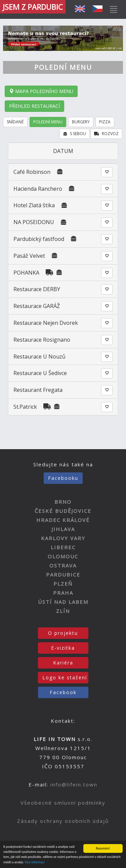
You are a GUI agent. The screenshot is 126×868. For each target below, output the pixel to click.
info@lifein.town (74, 784)
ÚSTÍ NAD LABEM (63, 602)
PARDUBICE (63, 575)
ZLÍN (63, 611)
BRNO (63, 502)
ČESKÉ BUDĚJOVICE (63, 511)
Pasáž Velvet (29, 256)
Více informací (35, 862)
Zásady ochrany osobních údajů (63, 821)
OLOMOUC (63, 556)
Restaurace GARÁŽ (37, 306)
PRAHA (63, 593)
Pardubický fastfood (39, 239)
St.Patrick (25, 407)
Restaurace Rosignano (42, 340)
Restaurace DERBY (37, 289)
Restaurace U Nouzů (39, 356)
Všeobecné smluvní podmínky (63, 803)
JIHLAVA (63, 529)
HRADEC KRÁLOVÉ (63, 520)
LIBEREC (63, 547)
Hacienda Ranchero (38, 189)
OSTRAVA (63, 565)
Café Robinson (32, 172)
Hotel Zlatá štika (34, 205)
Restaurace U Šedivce (40, 373)
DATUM (63, 151)
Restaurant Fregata (38, 390)
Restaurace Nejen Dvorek (46, 323)
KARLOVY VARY (63, 538)
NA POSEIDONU (34, 222)
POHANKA (26, 273)
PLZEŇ (63, 584)
